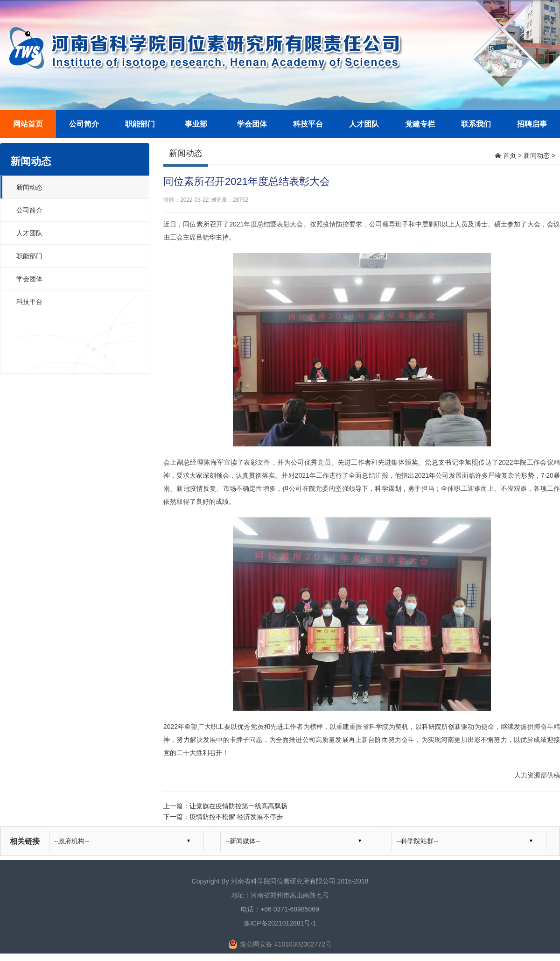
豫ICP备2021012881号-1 (280, 923)
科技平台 (308, 124)
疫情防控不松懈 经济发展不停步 (236, 817)
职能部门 (140, 124)
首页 (510, 155)
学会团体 (252, 124)
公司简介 (84, 124)
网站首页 (28, 124)
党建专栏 (420, 124)
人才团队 (364, 124)
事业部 (196, 124)
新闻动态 (29, 187)
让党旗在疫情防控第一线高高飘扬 (238, 806)
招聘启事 (532, 124)
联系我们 (476, 124)
